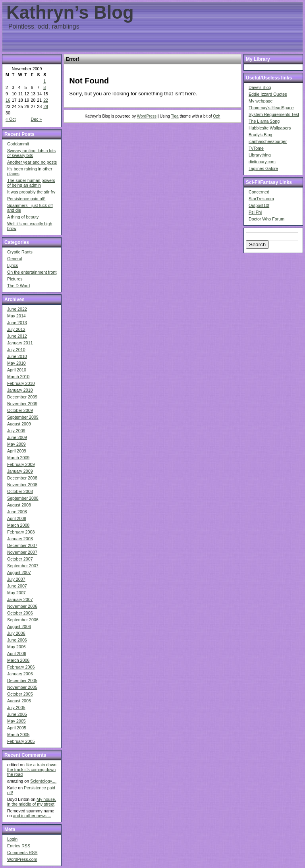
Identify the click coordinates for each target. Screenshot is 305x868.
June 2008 (17, 512)
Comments (22, 853)
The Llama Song (264, 121)
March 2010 (18, 377)
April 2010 (17, 370)
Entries (19, 846)
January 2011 (20, 343)
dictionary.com (262, 162)
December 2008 (22, 478)
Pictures (15, 279)
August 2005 (19, 701)
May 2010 (16, 363)
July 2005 (16, 708)
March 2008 (18, 525)
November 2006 (22, 606)
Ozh (216, 116)
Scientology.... (43, 781)
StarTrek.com (261, 199)
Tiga (175, 116)
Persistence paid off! (26, 199)
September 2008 (23, 498)
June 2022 (17, 309)
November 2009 (22, 404)
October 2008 (20, 491)
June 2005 (17, 714)
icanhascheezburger (268, 141)
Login (12, 839)
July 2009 (16, 431)
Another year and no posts (32, 162)
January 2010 (20, 390)
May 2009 (16, 444)
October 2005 (20, 694)
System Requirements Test (274, 114)
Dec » (36, 119)
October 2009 (20, 410)
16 (8, 100)
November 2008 (22, 485)
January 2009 (20, 471)
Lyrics (13, 265)
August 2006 (19, 626)
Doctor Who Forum (266, 219)
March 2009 (18, 458)
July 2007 (16, 579)
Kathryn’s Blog (70, 13)
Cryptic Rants (20, 252)
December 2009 (22, 397)
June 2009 (17, 437)
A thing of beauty (23, 217)
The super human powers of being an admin (31, 183)
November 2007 (22, 552)
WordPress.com (22, 859)
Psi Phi (255, 212)
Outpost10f (259, 205)
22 (46, 100)
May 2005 (16, 721)
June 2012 (17, 336)
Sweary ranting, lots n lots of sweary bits (31, 153)
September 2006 (23, 620)
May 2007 (16, 593)
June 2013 (17, 323)
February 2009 (21, 464)
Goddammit (18, 144)
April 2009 (17, 451)
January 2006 (20, 674)
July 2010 (16, 350)
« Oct (11, 119)
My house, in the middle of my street (32, 802)
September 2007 (23, 566)
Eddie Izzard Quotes (268, 94)
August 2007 (19, 572)
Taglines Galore (263, 168)
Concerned (259, 192)
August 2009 (19, 424)
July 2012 (16, 329)
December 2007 (22, 545)
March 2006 (18, 660)
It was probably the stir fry (31, 192)
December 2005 (22, 680)
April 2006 (17, 653)
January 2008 (20, 539)
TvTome (256, 148)
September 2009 (23, 417)
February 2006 (21, 667)
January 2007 (20, 599)
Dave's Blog (260, 87)
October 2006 (20, 613)
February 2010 (21, 383)
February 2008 (21, 532)
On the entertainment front (32, 272)
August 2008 (19, 505)
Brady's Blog (261, 135)
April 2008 (17, 518)
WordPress (147, 116)
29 (46, 106)
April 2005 (17, 728)
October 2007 (20, 559)
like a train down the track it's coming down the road (32, 769)
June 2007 (17, 586)
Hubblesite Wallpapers (270, 128)
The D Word (18, 286)
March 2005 (18, 735)
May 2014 (16, 316)
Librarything (260, 155)
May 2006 (16, 647)
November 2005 (22, 687)
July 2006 (16, 633)
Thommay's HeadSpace (271, 108)
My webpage (261, 101)
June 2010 (17, 356)
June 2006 (17, 640)
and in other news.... (32, 816)
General (15, 259)
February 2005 (21, 741)
